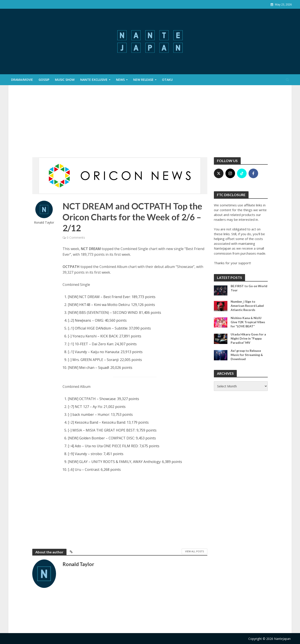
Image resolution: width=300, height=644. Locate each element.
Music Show (65, 80)
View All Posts (194, 551)
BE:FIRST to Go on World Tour (249, 288)
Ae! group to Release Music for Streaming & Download (247, 355)
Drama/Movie (22, 80)
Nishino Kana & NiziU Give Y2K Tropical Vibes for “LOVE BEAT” (248, 322)
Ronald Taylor (44, 222)
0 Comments (76, 237)
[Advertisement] (150, 124)
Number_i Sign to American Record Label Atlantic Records (247, 306)
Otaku (167, 80)
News (120, 80)
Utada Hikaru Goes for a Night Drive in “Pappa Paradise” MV (248, 338)
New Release (143, 80)
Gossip (44, 80)
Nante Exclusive (94, 80)
